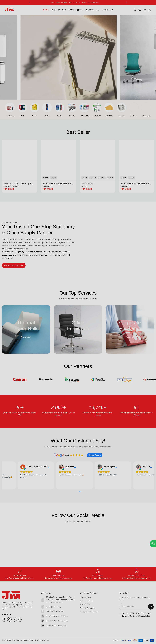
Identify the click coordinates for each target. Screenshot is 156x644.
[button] (30, 2)
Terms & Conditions (87, 608)
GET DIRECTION (55, 603)
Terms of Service (129, 616)
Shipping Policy (85, 597)
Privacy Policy (85, 605)
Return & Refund (86, 601)
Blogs (98, 10)
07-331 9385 (50, 611)
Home (46, 10)
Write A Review (95, 455)
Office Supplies (75, 10)
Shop (53, 10)
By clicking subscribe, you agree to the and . (136, 615)
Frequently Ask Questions (90, 612)
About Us (62, 10)
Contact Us (108, 10)
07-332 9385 (60, 611)
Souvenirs (89, 10)
